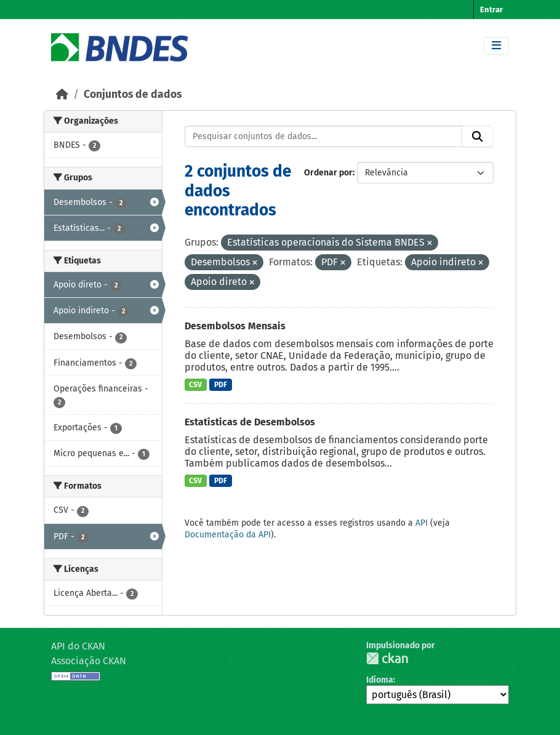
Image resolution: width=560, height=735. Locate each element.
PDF (221, 385)
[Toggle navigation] (496, 46)
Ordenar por (328, 173)
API (422, 523)
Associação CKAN (89, 661)
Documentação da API (228, 535)
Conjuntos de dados (133, 94)
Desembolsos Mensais (235, 326)
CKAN (387, 658)
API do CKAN (78, 646)
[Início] (62, 94)
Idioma (380, 680)
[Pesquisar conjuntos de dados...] (324, 137)
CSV (195, 385)
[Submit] (478, 137)
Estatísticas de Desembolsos (250, 422)
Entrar (491, 10)
